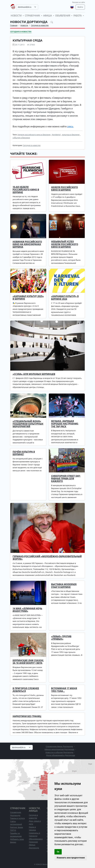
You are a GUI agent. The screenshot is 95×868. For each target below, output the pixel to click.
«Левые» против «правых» (61, 638)
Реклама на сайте (79, 2)
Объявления (63, 16)
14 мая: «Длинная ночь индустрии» (27, 610)
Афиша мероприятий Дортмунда (59, 749)
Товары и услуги (17, 818)
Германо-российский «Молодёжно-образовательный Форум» (47, 558)
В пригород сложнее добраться (26, 690)
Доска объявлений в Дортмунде (60, 755)
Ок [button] (58, 852)
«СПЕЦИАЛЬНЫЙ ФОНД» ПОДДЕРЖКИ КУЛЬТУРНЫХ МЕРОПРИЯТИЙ (28, 424)
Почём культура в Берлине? (24, 453)
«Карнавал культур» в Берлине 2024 (65, 298)
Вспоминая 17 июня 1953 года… (64, 690)
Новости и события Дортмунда (59, 752)
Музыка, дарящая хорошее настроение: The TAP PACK (65, 424)
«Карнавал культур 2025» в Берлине (28, 298)
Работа (77, 16)
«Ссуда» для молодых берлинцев (34, 374)
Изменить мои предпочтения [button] (71, 858)
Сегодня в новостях (40, 25)
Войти (80, 7)
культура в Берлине (71, 135)
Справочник (32, 16)
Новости (16, 16)
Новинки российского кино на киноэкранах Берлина (27, 244)
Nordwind (56, 135)
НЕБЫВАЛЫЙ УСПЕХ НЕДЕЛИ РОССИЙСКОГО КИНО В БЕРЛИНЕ (65, 244)
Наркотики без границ (27, 716)
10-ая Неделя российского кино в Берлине (26, 190)
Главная (14, 25)
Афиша (48, 16)
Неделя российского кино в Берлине (34, 135)
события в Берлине (21, 138)
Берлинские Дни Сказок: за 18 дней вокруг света (28, 662)
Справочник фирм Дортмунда (59, 746)
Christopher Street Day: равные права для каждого (66, 479)
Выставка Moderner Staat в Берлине (64, 586)
